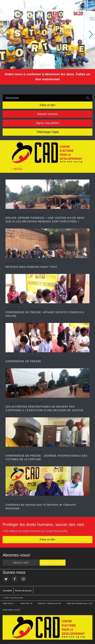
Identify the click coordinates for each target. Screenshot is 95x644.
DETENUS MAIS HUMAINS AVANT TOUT (31, 267)
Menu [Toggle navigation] (17, 169)
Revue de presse (23, 591)
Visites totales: (8, 610)
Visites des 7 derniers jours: (48, 603)
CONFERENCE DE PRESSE (23, 361)
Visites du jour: (8, 603)
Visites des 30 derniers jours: (77, 603)
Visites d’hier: (25, 603)
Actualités (7, 591)
